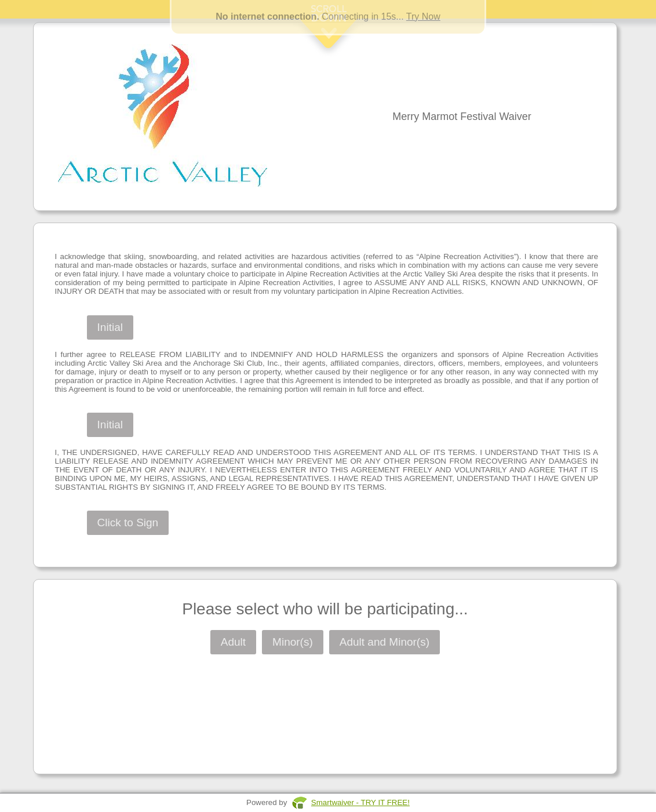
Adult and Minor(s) (385, 642)
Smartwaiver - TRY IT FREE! (360, 802)
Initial (110, 327)
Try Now (423, 17)
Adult (233, 642)
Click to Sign (128, 522)
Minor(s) (293, 642)
